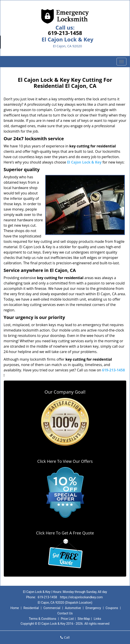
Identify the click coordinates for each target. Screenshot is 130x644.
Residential (31, 608)
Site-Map (84, 619)
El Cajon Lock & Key (84, 162)
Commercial (52, 608)
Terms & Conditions (43, 619)
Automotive (73, 608)
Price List (67, 619)
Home (15, 608)
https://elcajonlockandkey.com (81, 597)
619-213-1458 (65, 33)
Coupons (112, 608)
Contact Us (65, 613)
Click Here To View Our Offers (65, 461)
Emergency (93, 608)
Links (97, 619)
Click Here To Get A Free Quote (65, 533)
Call (65, 637)
